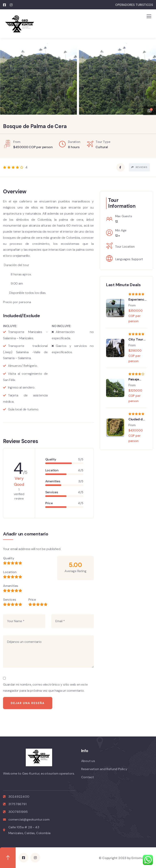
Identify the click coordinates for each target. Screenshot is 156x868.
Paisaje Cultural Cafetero (136, 379)
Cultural (102, 147)
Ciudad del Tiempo (137, 419)
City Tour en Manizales (136, 339)
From (132, 305)
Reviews (139, 167)
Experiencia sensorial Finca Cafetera (138, 300)
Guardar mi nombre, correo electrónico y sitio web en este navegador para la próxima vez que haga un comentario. (45, 688)
